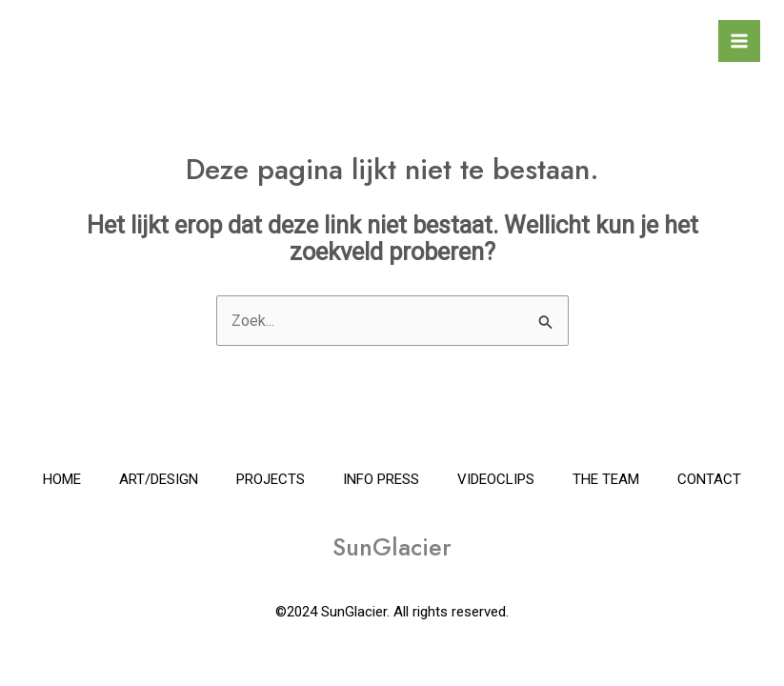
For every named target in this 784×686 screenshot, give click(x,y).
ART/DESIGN (159, 479)
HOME (62, 479)
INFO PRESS (381, 479)
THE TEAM (606, 479)
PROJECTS (271, 479)
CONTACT (709, 479)
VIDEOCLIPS (496, 479)
